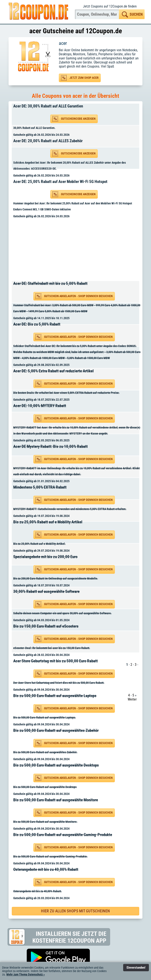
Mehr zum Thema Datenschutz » (26, 974)
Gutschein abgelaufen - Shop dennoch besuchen (78, 296)
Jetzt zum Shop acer (84, 78)
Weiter (132, 699)
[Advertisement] (77, 250)
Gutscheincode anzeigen (78, 119)
